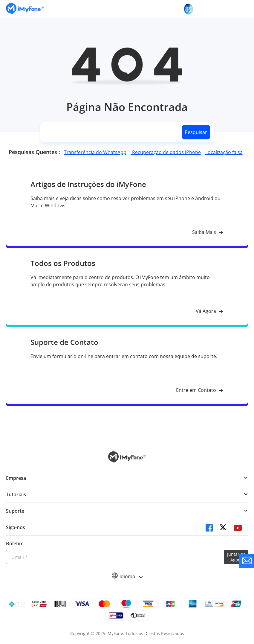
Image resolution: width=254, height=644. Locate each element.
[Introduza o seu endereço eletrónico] (115, 557)
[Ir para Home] (25, 9)
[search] (110, 132)
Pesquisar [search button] (196, 132)
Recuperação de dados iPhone (166, 152)
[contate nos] (247, 561)
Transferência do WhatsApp (95, 152)
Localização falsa (224, 152)
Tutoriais (16, 494)
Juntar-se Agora (236, 557)
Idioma (127, 576)
